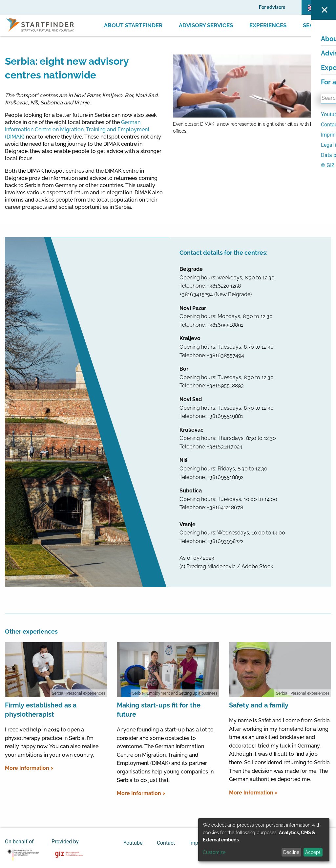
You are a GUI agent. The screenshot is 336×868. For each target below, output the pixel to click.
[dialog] (264, 840)
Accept (313, 852)
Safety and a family (259, 705)
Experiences (268, 25)
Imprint (198, 843)
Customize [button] (214, 852)
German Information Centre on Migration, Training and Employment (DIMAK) (77, 130)
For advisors (272, 7)
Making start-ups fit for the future (159, 710)
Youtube (133, 843)
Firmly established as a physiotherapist (41, 710)
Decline (291, 852)
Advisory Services (206, 25)
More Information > (29, 768)
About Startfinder (133, 25)
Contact (166, 843)
